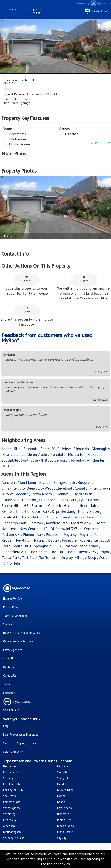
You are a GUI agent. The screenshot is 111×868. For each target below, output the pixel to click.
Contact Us (10, 676)
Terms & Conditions (15, 616)
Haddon (70, 506)
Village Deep (86, 558)
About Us (9, 658)
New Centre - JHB (34, 529)
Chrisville (9, 488)
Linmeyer (36, 523)
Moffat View (81, 523)
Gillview (64, 449)
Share (27, 310)
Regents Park (90, 534)
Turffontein (48, 558)
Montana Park (11, 772)
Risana (39, 540)
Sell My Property (13, 752)
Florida (61, 796)
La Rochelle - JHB (36, 517)
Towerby (77, 460)
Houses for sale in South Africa (22, 633)
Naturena (9, 529)
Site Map (8, 624)
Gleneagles (101, 449)
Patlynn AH (11, 534)
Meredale (57, 454)
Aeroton (8, 482)
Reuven (7, 540)
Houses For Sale (13, 599)
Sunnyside (63, 778)
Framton (38, 506)
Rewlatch (24, 540)
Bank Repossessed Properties (21, 735)
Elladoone (47, 500)
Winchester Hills (25, 80)
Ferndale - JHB (12, 784)
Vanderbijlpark (12, 808)
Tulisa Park (10, 558)
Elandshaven (82, 494)
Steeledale (89, 546)
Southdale (10, 460)
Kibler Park (40, 511)
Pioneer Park (33, 534)
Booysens (85, 482)
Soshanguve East (13, 838)
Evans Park (67, 500)
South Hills (22, 546)
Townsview (87, 552)
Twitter (7, 684)
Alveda (45, 482)
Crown (105, 488)
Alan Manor (27, 482)
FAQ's (6, 726)
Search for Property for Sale (20, 743)
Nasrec (100, 523)
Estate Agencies (13, 650)
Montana (62, 766)
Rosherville (89, 540)
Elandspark (10, 500)
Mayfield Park (57, 523)
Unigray (66, 558)
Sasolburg (9, 814)
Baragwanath (64, 482)
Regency (70, 534)
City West (45, 488)
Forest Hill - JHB (15, 506)
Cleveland (64, 488)
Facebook (9, 693)
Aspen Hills (11, 449)
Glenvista (11, 454)
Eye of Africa (89, 500)
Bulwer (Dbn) (65, 790)
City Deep (27, 488)
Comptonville (86, 488)
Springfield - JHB (47, 546)
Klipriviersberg (64, 511)
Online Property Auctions (18, 641)
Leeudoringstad (12, 832)
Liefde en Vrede (34, 454)
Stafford (70, 546)
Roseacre (69, 540)
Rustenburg (10, 820)
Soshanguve (11, 778)
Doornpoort (10, 766)
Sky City (62, 838)
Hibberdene (64, 814)
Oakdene (95, 454)
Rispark (53, 540)
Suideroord (59, 460)
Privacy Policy (11, 607)
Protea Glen (64, 820)
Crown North (41, 494)
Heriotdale (88, 506)
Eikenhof (62, 494)
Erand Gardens (66, 832)
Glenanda (81, 449)
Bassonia (30, 449)
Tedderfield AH (14, 552)
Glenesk (54, 506)
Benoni (61, 802)
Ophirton (91, 529)
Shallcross (10, 796)
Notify (84, 279)
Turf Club (29, 558)
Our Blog (9, 667)
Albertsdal (9, 826)
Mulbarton (77, 454)
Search (12, 10)
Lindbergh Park (14, 523)
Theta (71, 552)
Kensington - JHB (13, 790)
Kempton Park (12, 802)
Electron (29, 500)
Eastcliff (47, 449)
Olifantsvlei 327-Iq (66, 529)
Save (27, 279)
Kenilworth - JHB (15, 511)
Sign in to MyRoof (36, 11)
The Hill (57, 552)
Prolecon (53, 534)
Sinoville (62, 772)
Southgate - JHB (34, 460)
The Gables (38, 552)
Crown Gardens (16, 494)
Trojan (104, 552)
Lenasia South (65, 826)
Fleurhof (62, 784)
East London (64, 808)
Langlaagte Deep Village (74, 517)
